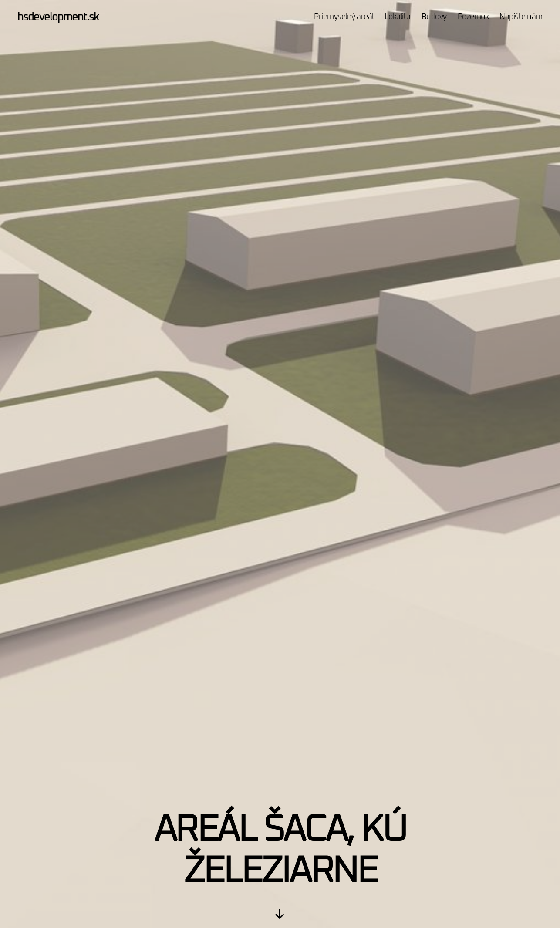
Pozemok (473, 17)
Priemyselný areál (344, 17)
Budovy (434, 17)
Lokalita (398, 17)
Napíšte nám (521, 17)
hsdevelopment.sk (58, 17)
